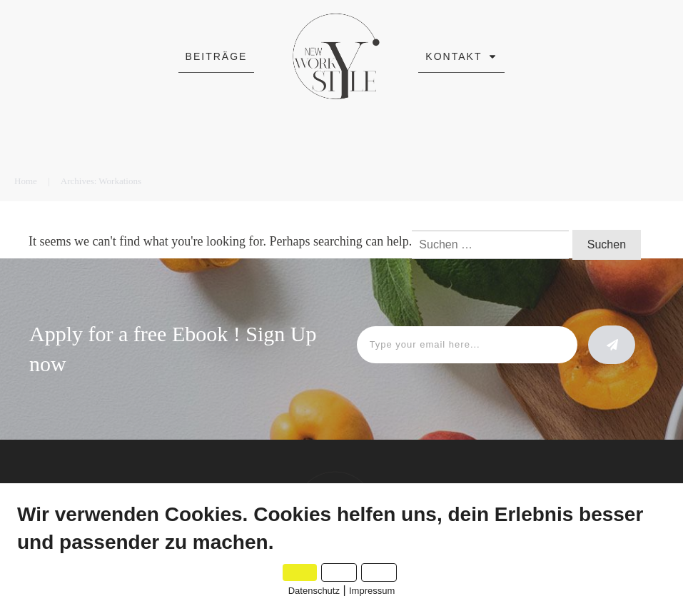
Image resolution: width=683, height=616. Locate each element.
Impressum (372, 591)
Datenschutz (314, 591)
